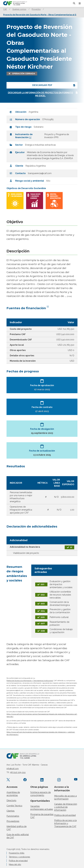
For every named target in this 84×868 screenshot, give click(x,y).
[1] (30, 137)
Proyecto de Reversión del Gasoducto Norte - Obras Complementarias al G (40, 15)
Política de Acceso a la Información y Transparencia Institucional (30, 681)
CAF (5, 9)
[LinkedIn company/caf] (42, 780)
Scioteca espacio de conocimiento (41, 794)
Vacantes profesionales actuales (42, 808)
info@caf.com (13, 769)
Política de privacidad (65, 815)
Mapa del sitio (15, 864)
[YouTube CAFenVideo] (76, 780)
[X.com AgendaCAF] (8, 780)
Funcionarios (13, 816)
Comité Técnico (14, 806)
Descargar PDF (42, 85)
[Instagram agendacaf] (59, 780)
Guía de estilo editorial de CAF (18, 836)
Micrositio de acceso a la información (65, 797)
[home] (15, 3)
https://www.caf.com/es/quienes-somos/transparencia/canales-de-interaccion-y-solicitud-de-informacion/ (41, 733)
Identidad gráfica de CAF (17, 828)
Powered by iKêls (17, 853)
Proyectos (36, 9)
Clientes (11, 811)
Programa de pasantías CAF (42, 816)
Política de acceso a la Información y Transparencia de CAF (65, 823)
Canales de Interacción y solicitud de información (66, 807)
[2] (48, 306)
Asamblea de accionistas (13, 794)
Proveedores (13, 821)
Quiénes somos (19, 9)
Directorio (11, 801)
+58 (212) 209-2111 (18, 772)
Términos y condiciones (19, 857)
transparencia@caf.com (40, 173)
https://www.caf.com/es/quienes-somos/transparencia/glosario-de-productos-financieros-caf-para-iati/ (42, 715)
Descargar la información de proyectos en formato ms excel (40, 94)
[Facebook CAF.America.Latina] (25, 780)
